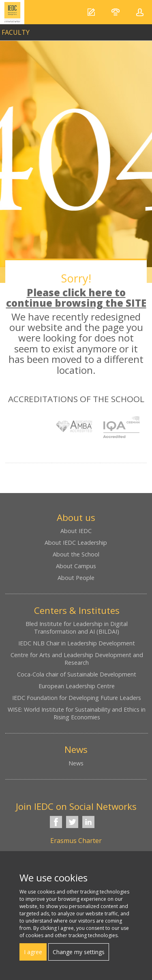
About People (76, 578)
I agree (33, 952)
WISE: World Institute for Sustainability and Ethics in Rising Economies (77, 713)
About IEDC (76, 531)
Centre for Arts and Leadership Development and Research (77, 659)
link (76, 30)
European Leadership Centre (77, 686)
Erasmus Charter (76, 841)
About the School (76, 554)
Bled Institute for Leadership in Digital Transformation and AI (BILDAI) (77, 628)
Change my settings (79, 952)
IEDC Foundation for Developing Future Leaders (77, 698)
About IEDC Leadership (76, 543)
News (76, 763)
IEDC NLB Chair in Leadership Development (77, 643)
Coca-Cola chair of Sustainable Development (77, 674)
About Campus (76, 566)
